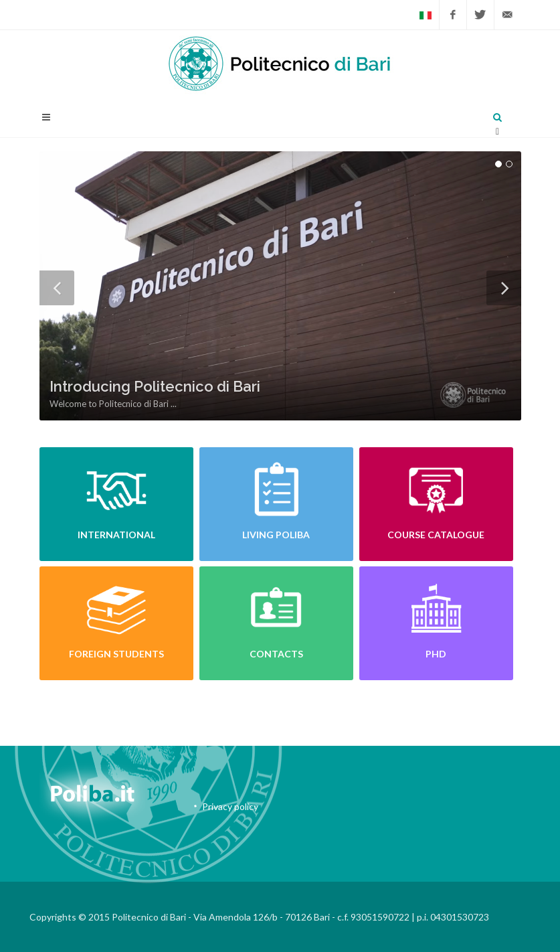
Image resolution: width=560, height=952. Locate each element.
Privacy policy (230, 806)
